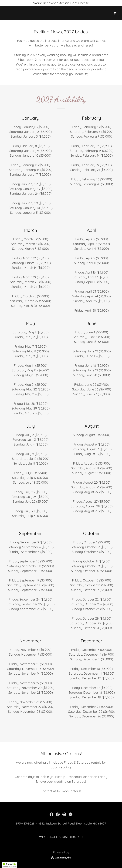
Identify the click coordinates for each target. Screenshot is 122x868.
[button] (17, 13)
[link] (115, 13)
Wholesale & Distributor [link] (61, 837)
